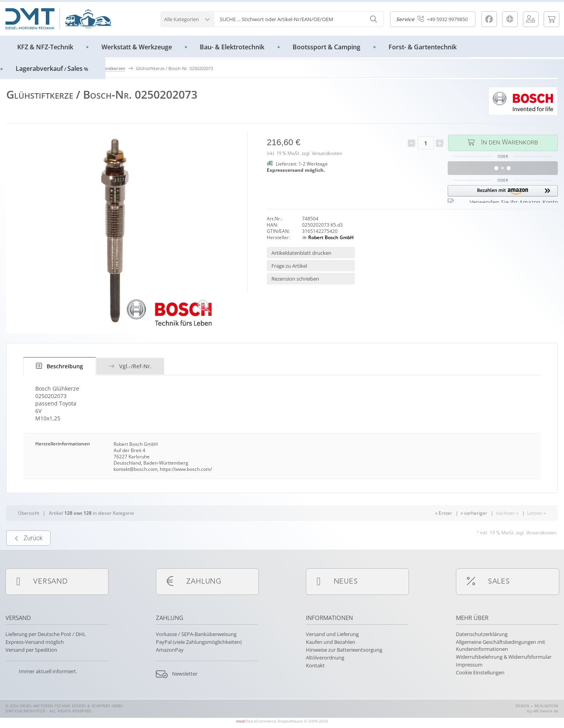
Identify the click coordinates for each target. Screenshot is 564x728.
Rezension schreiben (295, 279)
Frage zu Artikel (289, 266)
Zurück (28, 555)
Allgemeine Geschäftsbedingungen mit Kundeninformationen (501, 645)
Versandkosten (327, 154)
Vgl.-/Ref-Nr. (130, 366)
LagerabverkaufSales (52, 68)
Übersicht (29, 531)
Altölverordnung (325, 658)
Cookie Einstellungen (480, 672)
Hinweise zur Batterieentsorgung (344, 650)
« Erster (444, 531)
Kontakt (315, 665)
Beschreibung (60, 366)
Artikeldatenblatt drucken (301, 253)
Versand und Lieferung (332, 634)
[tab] (60, 366)
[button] (187, 18)
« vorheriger (474, 531)
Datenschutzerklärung (482, 634)
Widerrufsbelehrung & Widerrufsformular (504, 657)
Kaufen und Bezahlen (331, 642)
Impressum (469, 665)
